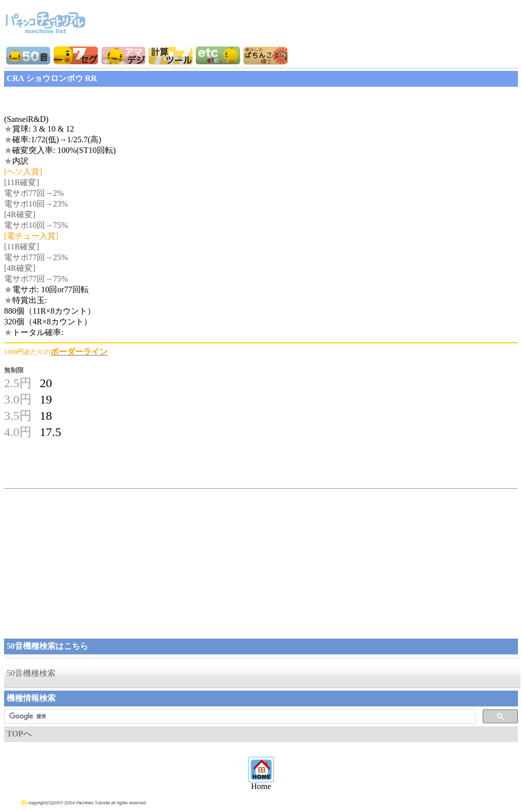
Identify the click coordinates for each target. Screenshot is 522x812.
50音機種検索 (31, 673)
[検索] (239, 717)
